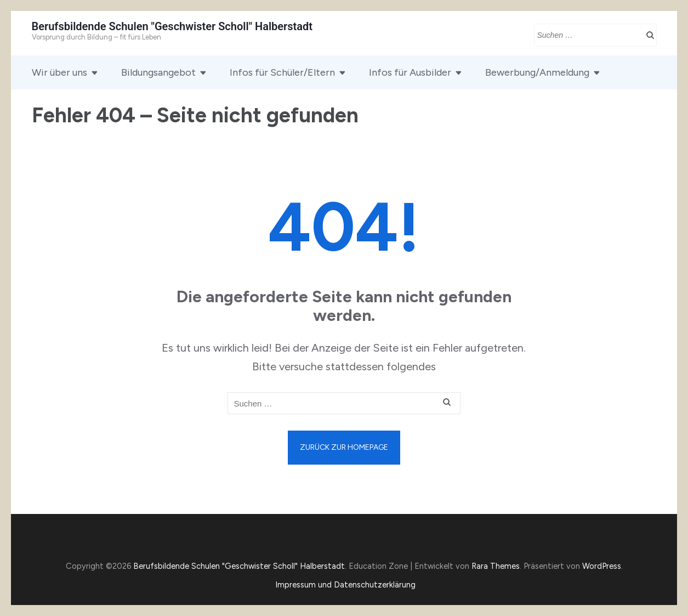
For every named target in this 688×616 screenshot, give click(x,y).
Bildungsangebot (158, 72)
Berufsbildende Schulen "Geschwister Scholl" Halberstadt (172, 26)
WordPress (602, 566)
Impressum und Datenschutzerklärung (345, 585)
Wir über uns (59, 72)
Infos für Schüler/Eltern (282, 72)
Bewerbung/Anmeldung (537, 72)
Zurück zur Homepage (344, 447)
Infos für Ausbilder (410, 72)
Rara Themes (496, 566)
